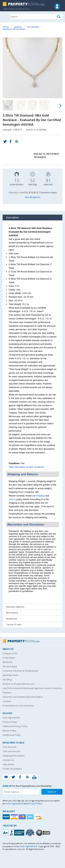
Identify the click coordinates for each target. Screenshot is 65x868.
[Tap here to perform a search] (59, 17)
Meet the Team (10, 675)
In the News (9, 658)
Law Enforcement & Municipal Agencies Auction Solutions (32, 688)
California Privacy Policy (15, 726)
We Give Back (10, 666)
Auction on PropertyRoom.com (18, 684)
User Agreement (11, 718)
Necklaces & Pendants (14, 29)
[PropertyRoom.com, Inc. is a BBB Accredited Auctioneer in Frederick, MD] (14, 832)
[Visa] (15, 817)
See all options (33, 197)
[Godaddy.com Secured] (43, 833)
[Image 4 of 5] (44, 105)
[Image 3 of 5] (32, 105)
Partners (7, 692)
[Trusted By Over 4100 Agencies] (30, 833)
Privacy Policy (10, 722)
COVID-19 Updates (12, 769)
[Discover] (38, 817)
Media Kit (7, 662)
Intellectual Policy (12, 735)
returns (12, 499)
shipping (40, 496)
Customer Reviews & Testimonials (20, 671)
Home (6, 27)
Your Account (9, 747)
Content (3, 44)
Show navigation (6, 16)
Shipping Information (14, 756)
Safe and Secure (11, 751)
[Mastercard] (23, 817)
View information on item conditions (26, 467)
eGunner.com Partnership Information (23, 697)
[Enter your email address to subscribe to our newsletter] (21, 792)
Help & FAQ (8, 764)
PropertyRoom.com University (18, 706)
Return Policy (9, 731)
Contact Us (8, 760)
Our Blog (7, 679)
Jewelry (18, 27)
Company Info (10, 653)
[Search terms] (36, 17)
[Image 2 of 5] (20, 105)
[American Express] (31, 817)
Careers (7, 701)
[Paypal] (7, 817)
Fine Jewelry (33, 27)
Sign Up (52, 792)
